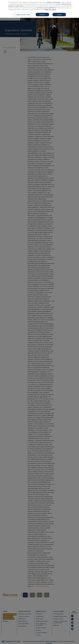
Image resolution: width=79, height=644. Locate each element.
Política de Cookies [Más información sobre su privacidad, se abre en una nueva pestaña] (50, 8)
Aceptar (59, 13)
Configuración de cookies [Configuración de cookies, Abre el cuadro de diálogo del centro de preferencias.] (23, 13)
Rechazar (42, 13)
